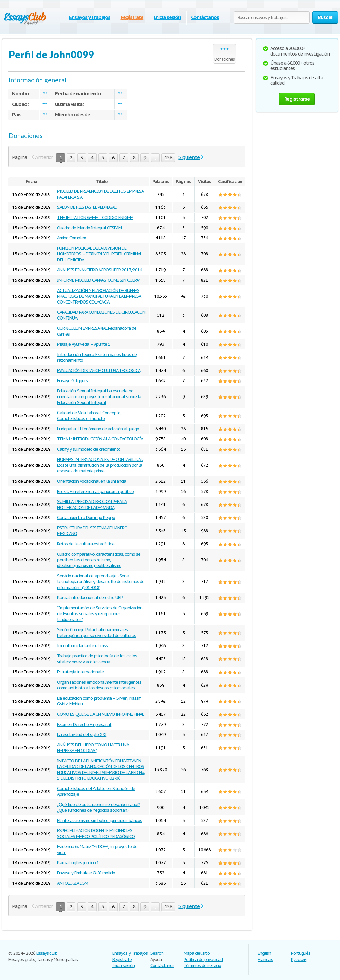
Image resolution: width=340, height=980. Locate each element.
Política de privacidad (203, 959)
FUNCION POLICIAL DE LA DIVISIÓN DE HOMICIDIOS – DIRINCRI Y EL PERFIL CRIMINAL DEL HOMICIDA (99, 254)
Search (157, 953)
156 (168, 158)
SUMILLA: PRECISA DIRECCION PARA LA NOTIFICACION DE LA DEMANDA (92, 504)
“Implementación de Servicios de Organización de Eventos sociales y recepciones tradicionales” (100, 614)
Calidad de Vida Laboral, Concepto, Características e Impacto (89, 416)
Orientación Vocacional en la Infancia (92, 481)
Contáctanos (205, 17)
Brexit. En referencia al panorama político (95, 491)
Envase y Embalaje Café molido (86, 873)
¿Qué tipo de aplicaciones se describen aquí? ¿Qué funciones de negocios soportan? (98, 807)
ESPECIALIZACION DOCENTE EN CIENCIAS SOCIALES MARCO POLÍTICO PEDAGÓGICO (96, 834)
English (264, 953)
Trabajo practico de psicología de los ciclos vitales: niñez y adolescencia (97, 659)
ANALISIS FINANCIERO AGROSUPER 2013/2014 (99, 270)
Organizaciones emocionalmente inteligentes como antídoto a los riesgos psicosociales (99, 685)
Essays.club (47, 953)
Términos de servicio (202, 966)
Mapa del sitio (197, 953)
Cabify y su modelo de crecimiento (89, 449)
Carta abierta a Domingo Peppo (86, 518)
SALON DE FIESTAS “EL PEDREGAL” (87, 207)
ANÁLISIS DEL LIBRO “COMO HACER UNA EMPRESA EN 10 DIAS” (93, 748)
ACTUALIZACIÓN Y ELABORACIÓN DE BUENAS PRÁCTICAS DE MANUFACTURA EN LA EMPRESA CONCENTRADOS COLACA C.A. (99, 296)
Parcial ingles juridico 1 (78, 863)
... (156, 158)
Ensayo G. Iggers (72, 381)
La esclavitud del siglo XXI (82, 735)
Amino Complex (71, 238)
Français (265, 959)
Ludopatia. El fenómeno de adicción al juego (98, 429)
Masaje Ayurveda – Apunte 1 (84, 344)
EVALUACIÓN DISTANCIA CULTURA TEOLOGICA (99, 370)
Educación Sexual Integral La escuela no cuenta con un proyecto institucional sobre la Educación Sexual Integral (99, 397)
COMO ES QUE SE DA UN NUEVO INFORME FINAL (100, 714)
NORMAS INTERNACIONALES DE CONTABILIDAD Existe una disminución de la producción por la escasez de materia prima (100, 465)
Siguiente (189, 157)
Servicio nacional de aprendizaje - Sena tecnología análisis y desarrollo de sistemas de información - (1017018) (101, 582)
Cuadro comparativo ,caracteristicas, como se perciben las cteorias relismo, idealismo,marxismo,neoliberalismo (99, 560)
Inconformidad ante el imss (82, 646)
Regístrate (132, 17)
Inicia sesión (167, 17)
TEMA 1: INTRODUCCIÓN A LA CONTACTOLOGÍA (100, 439)
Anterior (44, 157)
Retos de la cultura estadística (86, 544)
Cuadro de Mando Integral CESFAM (89, 228)
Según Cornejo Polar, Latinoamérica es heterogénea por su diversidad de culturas (96, 633)
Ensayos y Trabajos (90, 17)
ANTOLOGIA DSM (72, 883)
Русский (299, 959)
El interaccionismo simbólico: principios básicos (100, 820)
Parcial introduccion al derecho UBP (90, 598)
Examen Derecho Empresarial (84, 724)
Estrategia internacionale (80, 672)
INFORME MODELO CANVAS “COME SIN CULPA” (98, 280)
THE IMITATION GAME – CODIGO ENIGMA (95, 217)
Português (301, 953)
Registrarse (297, 99)
